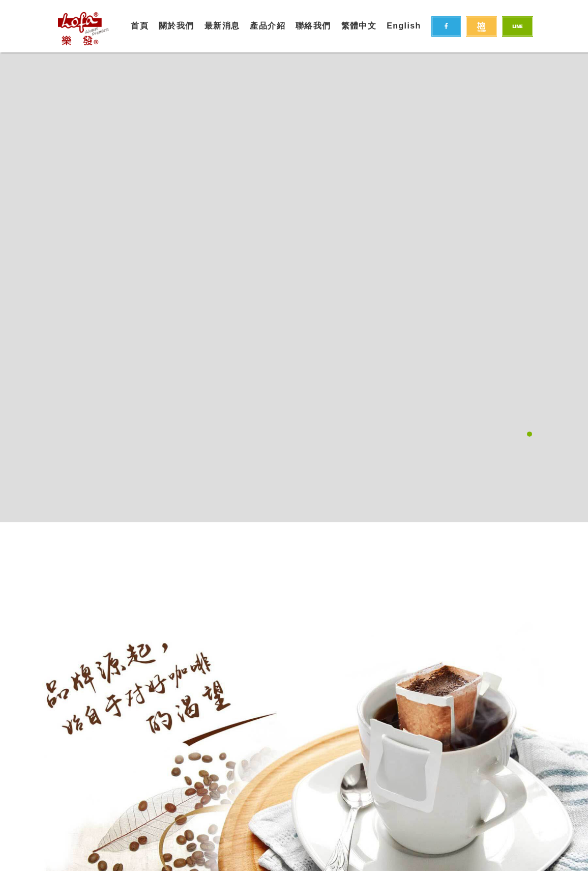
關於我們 (177, 26)
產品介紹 (268, 26)
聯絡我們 (313, 26)
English (404, 26)
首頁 (140, 26)
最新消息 (222, 26)
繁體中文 (359, 26)
